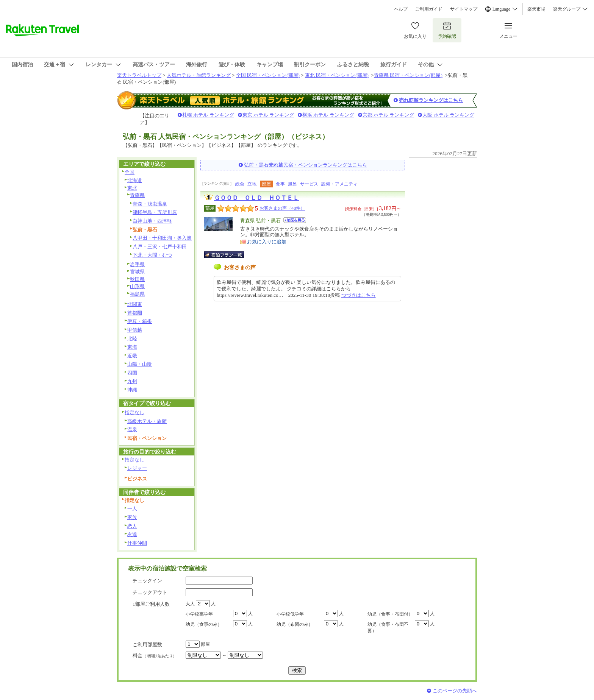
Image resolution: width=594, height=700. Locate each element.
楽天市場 (536, 9)
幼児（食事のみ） (204, 624)
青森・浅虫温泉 (150, 204)
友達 (132, 534)
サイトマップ (464, 9)
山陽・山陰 (140, 364)
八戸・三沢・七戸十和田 (160, 247)
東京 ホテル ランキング (268, 115)
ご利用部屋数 (147, 645)
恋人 (132, 526)
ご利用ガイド (429, 9)
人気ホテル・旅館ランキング (199, 75)
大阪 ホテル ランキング (448, 115)
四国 (132, 373)
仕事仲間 (137, 543)
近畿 (132, 356)
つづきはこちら (359, 295)
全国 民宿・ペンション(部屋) (268, 75)
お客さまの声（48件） (282, 208)
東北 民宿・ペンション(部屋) (337, 75)
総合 (240, 184)
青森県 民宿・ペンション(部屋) (408, 75)
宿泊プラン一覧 (228, 255)
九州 (132, 381)
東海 (132, 347)
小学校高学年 (199, 614)
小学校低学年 (290, 614)
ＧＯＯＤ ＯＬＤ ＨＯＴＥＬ (256, 198)
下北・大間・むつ (152, 255)
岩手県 (137, 264)
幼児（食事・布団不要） (388, 628)
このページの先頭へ (455, 691)
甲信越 (135, 330)
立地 (252, 184)
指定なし (134, 412)
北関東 (135, 304)
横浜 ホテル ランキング (328, 115)
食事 (280, 184)
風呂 (292, 184)
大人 (190, 604)
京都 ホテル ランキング (388, 115)
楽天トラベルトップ (139, 75)
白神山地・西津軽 (152, 221)
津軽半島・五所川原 (155, 212)
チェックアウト (150, 592)
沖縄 (132, 390)
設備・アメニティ (339, 184)
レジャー (137, 468)
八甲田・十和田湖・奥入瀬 (162, 238)
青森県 (137, 195)
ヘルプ (401, 9)
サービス (309, 184)
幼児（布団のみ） (295, 624)
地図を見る (295, 220)
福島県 (137, 294)
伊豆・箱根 (140, 321)
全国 (130, 172)
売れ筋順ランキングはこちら (431, 100)
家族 (132, 517)
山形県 (137, 286)
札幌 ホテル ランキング (208, 115)
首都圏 (135, 313)
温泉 (132, 430)
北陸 (132, 339)
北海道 (135, 180)
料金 (155, 656)
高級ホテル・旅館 (147, 421)
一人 (132, 509)
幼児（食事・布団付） (390, 614)
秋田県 (137, 279)
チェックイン (147, 581)
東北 (132, 188)
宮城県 (137, 272)
